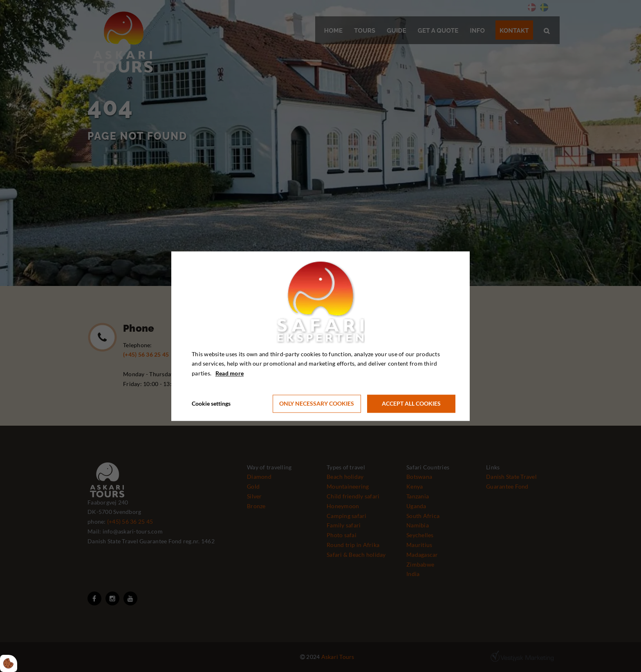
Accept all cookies (411, 404)
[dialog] (320, 336)
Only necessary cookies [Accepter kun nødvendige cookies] (317, 404)
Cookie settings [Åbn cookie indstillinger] (211, 403)
